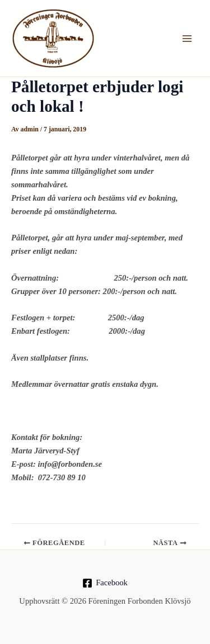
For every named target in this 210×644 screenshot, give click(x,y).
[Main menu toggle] (187, 39)
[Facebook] (105, 583)
